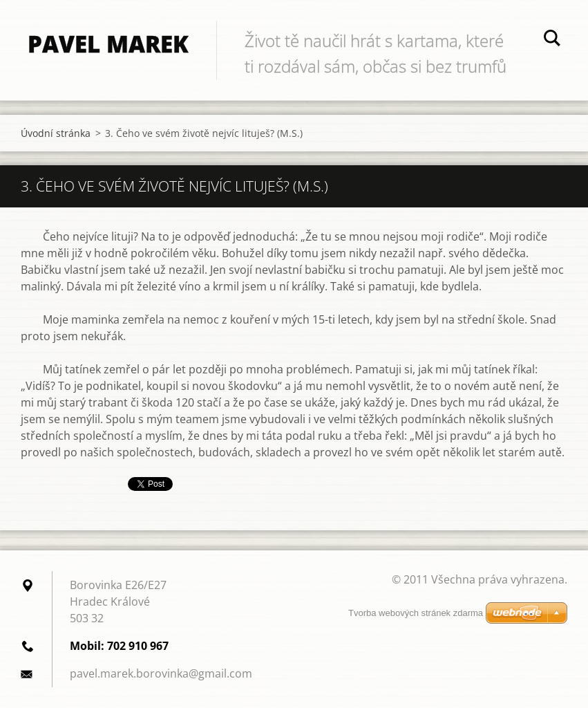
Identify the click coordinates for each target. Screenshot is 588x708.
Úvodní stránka (56, 133)
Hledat (552, 40)
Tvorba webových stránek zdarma (416, 613)
